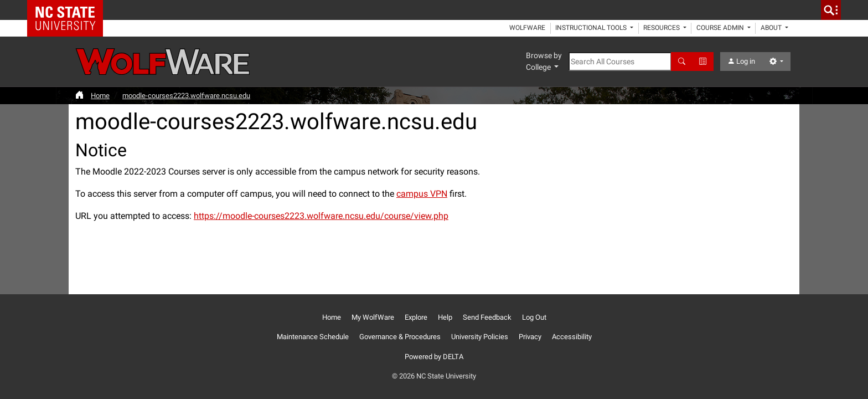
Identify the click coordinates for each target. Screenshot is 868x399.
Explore (416, 317)
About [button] (772, 28)
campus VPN (422, 194)
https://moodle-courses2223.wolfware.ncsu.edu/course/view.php (321, 216)
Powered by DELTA (434, 357)
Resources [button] (662, 28)
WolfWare (527, 28)
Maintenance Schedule (313, 337)
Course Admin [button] (721, 28)
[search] (831, 10)
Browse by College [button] (544, 61)
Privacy (530, 337)
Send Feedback (487, 317)
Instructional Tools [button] (592, 28)
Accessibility (572, 337)
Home (100, 96)
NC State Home (69, 10)
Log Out (534, 317)
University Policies (480, 337)
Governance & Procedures (400, 337)
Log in (741, 61)
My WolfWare (373, 317)
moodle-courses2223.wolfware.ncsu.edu (186, 96)
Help (445, 317)
